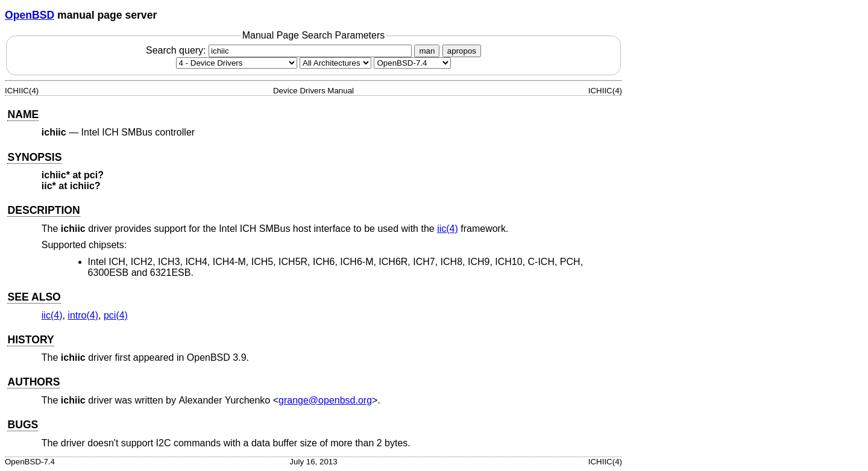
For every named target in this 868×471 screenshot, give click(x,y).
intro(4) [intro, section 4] (83, 315)
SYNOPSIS (34, 157)
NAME (23, 114)
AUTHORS (33, 382)
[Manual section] (237, 63)
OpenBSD (30, 15)
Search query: (280, 50)
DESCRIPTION (43, 210)
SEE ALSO (34, 297)
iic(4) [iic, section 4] (448, 229)
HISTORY (30, 340)
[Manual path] (412, 63)
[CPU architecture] (335, 63)
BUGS (23, 425)
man (427, 51)
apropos (462, 51)
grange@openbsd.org (325, 400)
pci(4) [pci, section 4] (116, 315)
